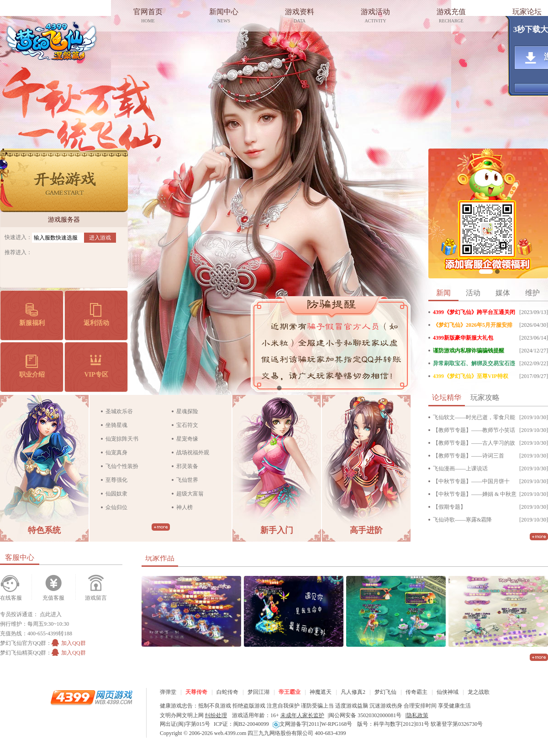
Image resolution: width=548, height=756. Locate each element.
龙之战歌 (479, 692)
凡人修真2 (353, 692)
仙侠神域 (448, 692)
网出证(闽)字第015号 (185, 724)
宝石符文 (187, 425)
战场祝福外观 (193, 453)
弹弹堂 (168, 692)
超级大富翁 (190, 494)
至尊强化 (116, 480)
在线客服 (11, 598)
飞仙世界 (187, 480)
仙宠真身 (116, 453)
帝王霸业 (290, 692)
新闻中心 (224, 17)
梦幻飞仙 (51, 41)
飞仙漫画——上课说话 (460, 469)
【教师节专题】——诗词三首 (469, 456)
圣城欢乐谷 (119, 411)
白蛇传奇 (227, 692)
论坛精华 (447, 397)
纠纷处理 (216, 715)
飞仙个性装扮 (122, 466)
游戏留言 (96, 598)
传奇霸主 (416, 692)
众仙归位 (116, 507)
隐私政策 (417, 715)
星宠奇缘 (187, 439)
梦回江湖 (258, 692)
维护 (532, 293)
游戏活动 (375, 17)
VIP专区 (96, 366)
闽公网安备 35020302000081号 (365, 715)
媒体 (503, 293)
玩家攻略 (485, 397)
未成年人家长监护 (302, 715)
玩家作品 (160, 558)
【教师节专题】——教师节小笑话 (474, 430)
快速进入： (18, 237)
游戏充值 (451, 17)
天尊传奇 (196, 692)
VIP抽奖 (497, 272)
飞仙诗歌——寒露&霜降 (462, 520)
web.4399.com (230, 733)
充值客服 (53, 598)
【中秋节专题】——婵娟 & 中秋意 (475, 494)
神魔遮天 (321, 692)
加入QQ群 (68, 643)
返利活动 (96, 315)
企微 (486, 272)
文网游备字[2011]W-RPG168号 (313, 724)
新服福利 (32, 315)
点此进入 (51, 614)
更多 (539, 537)
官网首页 (148, 17)
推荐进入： (18, 252)
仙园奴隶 (116, 494)
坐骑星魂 (116, 425)
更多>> (161, 527)
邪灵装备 (187, 466)
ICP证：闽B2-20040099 (241, 724)
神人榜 (184, 507)
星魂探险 (187, 411)
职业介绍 (32, 366)
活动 (473, 293)
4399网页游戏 (91, 697)
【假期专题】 (449, 507)
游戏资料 (300, 17)
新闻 (443, 293)
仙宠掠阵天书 (122, 439)
